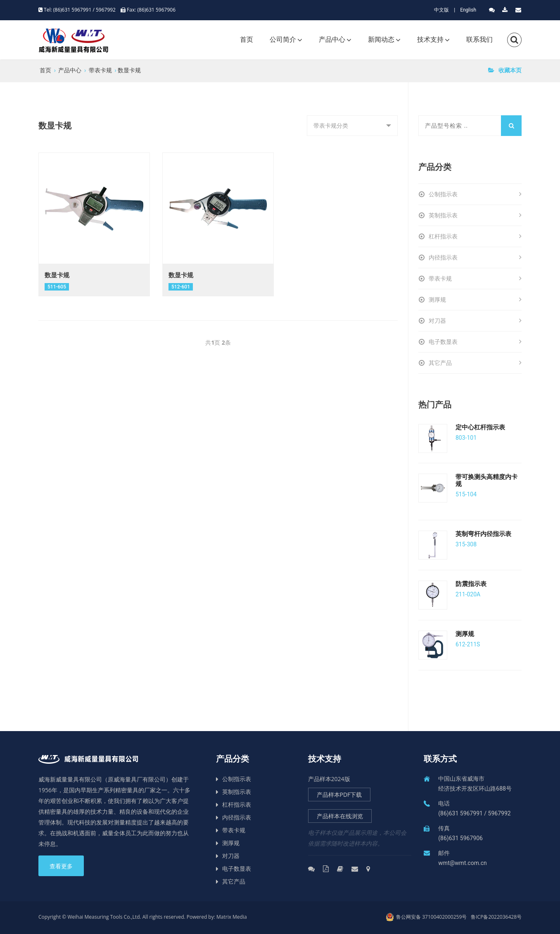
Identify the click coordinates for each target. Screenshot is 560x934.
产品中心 (332, 39)
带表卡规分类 (345, 129)
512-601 (181, 287)
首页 (247, 39)
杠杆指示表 (475, 236)
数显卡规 (129, 70)
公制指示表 (475, 194)
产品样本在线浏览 (340, 816)
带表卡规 (100, 70)
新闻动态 (381, 39)
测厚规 (475, 300)
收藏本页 (505, 70)
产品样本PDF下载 (339, 795)
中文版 (441, 10)
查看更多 (61, 866)
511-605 (57, 287)
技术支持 (430, 39)
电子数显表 (475, 342)
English (468, 10)
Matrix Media (232, 917)
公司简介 (283, 39)
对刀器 (475, 321)
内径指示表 (475, 257)
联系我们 (479, 39)
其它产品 (475, 363)
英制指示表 (475, 215)
